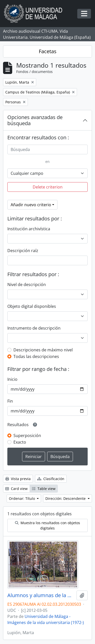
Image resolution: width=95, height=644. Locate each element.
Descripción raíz (23, 251)
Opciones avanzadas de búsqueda (35, 120)
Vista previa (18, 479)
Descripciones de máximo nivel (43, 350)
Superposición (27, 435)
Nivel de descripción (27, 285)
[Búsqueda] (48, 149)
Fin (10, 401)
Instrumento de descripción (34, 328)
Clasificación (51, 479)
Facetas (48, 51)
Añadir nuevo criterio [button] (31, 205)
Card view (16, 489)
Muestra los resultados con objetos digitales (48, 525)
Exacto (20, 442)
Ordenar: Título (22, 498)
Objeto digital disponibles (32, 306)
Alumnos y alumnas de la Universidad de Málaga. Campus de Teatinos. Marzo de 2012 (41, 595)
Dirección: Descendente (66, 498)
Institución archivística (29, 229)
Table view (44, 489)
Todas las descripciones (36, 356)
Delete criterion (48, 187)
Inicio (12, 379)
